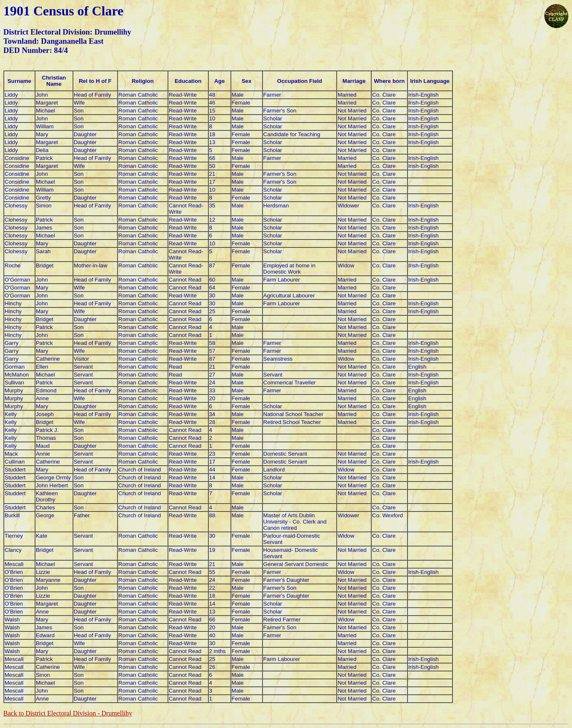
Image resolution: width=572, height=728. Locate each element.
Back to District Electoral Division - (68, 713)
